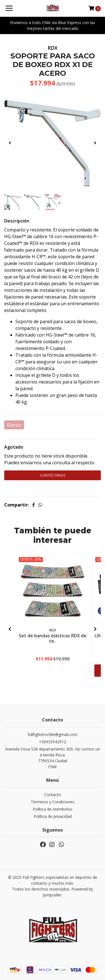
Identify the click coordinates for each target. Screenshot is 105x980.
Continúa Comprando (53, 487)
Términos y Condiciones (53, 802)
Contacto (53, 795)
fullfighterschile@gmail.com (53, 734)
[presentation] (10, 143)
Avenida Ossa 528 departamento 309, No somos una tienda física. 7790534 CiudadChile (53, 758)
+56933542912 (53, 742)
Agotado (14, 447)
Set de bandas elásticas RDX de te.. (53, 638)
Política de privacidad (53, 816)
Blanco (14, 425)
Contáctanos (53, 475)
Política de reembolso (53, 809)
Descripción (17, 221)
